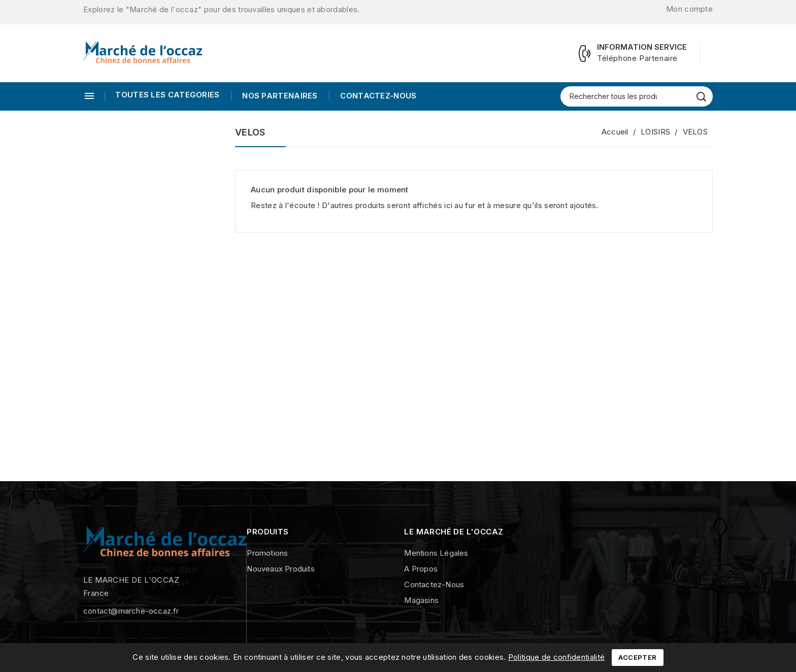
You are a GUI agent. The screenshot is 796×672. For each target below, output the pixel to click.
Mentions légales (436, 553)
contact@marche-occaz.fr (131, 611)
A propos (421, 569)
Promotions (267, 553)
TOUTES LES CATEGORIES (167, 95)
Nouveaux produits (280, 569)
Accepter (637, 657)
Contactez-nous (377, 96)
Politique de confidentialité (556, 657)
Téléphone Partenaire (637, 58)
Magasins (421, 600)
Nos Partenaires (279, 96)
